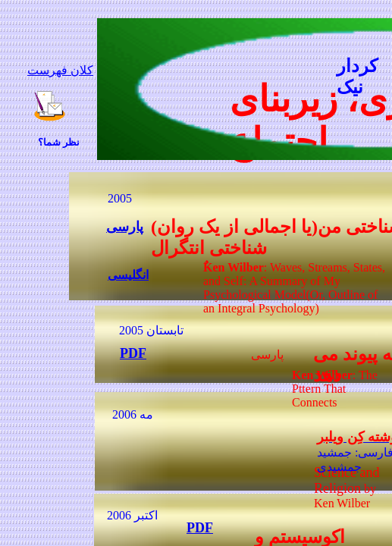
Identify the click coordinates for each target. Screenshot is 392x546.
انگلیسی (128, 275)
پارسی (125, 227)
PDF (200, 528)
